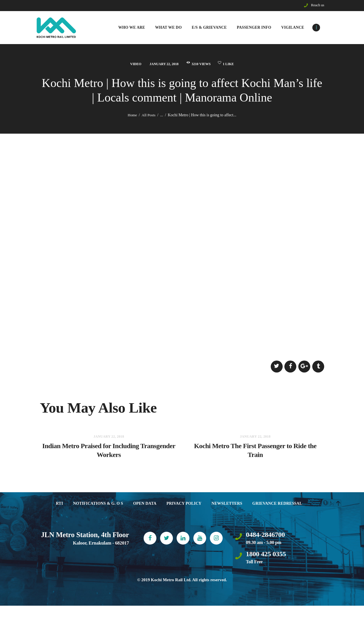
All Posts (149, 116)
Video (129, 64)
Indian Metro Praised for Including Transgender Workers (109, 455)
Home (132, 116)
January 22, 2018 (161, 64)
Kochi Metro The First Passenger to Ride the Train (255, 455)
